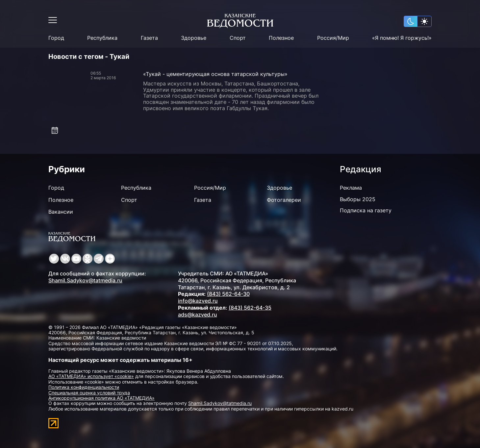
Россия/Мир (333, 38)
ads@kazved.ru (198, 315)
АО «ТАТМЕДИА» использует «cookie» (91, 376)
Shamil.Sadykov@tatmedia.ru (85, 280)
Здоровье (194, 38)
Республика (102, 38)
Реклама (351, 188)
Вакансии (61, 212)
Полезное (281, 38)
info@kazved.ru (198, 301)
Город (56, 38)
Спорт (238, 38)
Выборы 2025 (358, 199)
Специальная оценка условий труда (89, 393)
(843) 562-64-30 (228, 294)
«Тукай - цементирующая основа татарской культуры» (215, 74)
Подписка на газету (366, 210)
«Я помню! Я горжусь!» (402, 38)
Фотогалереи (284, 200)
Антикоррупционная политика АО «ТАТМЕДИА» (101, 398)
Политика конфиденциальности (84, 387)
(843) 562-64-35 (250, 308)
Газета (149, 38)
